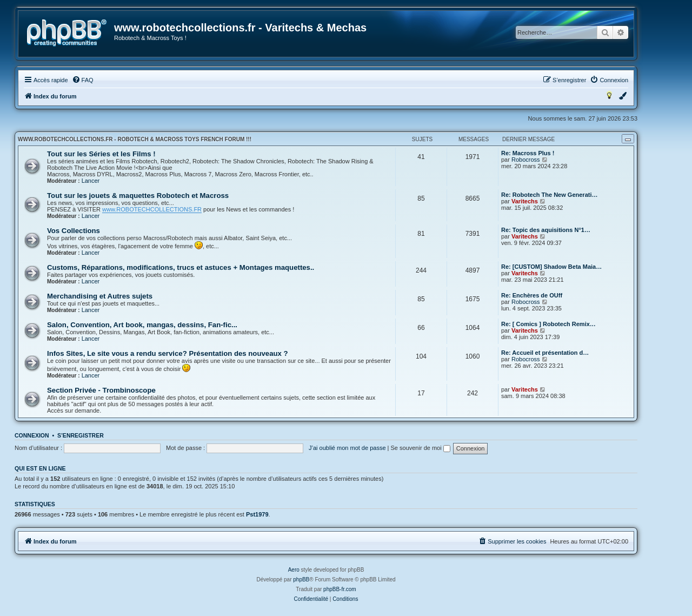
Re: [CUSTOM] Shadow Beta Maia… (551, 267)
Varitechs (525, 201)
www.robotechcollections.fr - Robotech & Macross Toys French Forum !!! (135, 139)
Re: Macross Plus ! (528, 153)
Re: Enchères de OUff (532, 295)
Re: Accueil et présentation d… (545, 353)
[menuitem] (83, 80)
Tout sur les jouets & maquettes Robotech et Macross (138, 196)
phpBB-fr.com (340, 589)
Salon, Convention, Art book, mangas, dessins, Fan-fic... (142, 325)
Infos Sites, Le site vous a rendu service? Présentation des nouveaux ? (168, 353)
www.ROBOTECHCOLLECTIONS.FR (152, 209)
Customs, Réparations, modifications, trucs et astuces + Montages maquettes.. (181, 267)
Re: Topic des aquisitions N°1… (546, 230)
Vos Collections (74, 231)
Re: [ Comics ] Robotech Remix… (548, 324)
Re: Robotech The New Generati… (549, 195)
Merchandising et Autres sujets (100, 296)
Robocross (526, 160)
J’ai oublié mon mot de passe (347, 448)
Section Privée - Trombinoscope (101, 390)
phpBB (301, 579)
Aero (294, 570)
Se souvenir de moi (421, 448)
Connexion (32, 435)
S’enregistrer (81, 435)
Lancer (91, 181)
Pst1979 (257, 514)
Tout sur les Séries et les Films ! (101, 154)
